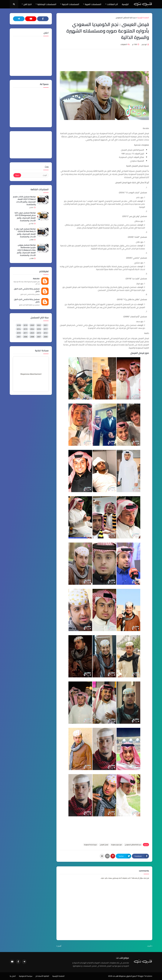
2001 (19, 337)
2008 (32, 337)
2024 (32, 329)
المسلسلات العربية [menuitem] (93, 4)
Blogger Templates (145, 976)
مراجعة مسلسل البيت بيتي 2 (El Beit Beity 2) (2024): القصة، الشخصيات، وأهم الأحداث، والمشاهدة (25, 233)
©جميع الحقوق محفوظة (128, 976)
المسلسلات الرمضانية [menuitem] (47, 4)
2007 (39, 337)
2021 (46, 325)
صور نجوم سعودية (117, 845)
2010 (19, 333)
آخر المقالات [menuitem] (112, 4)
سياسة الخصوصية (26, 976)
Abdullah (36, 279)
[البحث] (35, 175)
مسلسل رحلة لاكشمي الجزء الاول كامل (27, 290)
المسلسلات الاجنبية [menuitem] (71, 4)
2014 (19, 329)
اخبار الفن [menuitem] (28, 4)
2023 (32, 333)
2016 (39, 329)
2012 (46, 333)
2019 (25, 325)
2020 (32, 325)
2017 (46, 329)
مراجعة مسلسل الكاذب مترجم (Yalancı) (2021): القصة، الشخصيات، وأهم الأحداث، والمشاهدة (24, 201)
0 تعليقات (124, 44)
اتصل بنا (13, 976)
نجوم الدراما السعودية (90, 845)
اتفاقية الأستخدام (42, 976)
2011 (25, 333)
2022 (39, 325)
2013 (39, 333)
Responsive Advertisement (31, 374)
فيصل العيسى (104, 845)
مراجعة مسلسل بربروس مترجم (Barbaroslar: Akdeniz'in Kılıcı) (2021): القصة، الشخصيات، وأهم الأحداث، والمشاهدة (26, 250)
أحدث (149, 946)
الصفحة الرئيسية (143, 18)
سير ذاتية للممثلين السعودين (126, 18)
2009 (46, 337)
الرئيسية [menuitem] (125, 4)
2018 (19, 325)
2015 (25, 329)
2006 (25, 337)
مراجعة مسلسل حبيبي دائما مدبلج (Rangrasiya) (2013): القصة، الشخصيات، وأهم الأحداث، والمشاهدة (25, 217)
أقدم (60, 946)
